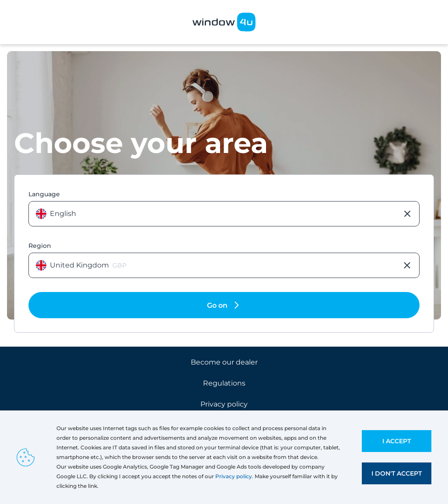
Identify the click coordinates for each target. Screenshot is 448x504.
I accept (397, 441)
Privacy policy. (234, 476)
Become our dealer (224, 362)
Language (44, 194)
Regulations (224, 383)
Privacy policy (224, 404)
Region (40, 246)
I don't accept (397, 473)
